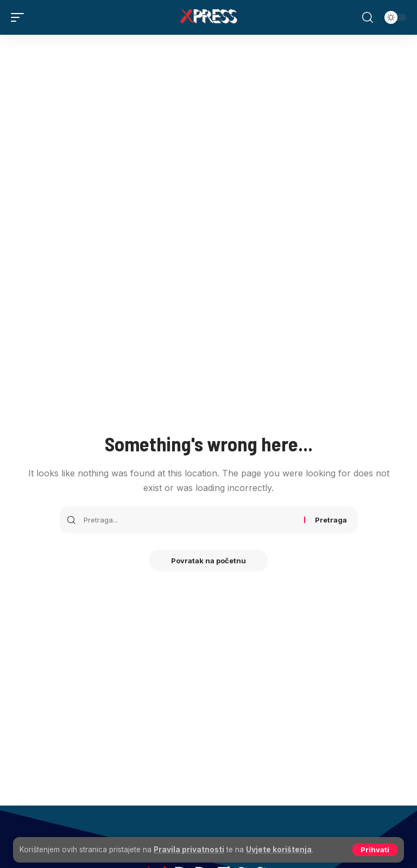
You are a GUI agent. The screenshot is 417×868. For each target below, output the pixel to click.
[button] (375, 850)
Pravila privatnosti (189, 850)
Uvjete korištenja (279, 850)
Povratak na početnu (208, 561)
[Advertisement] (208, 116)
